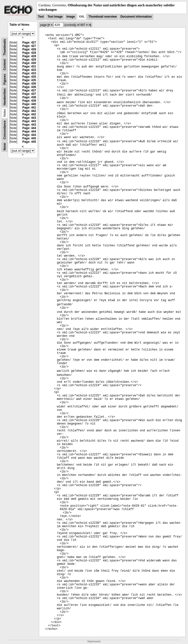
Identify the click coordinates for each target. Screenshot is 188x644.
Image (71, 17)
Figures (5, 79)
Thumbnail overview (102, 17)
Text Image (55, 17)
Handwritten (5, 97)
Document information (136, 17)
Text (41, 17)
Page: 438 (29, 97)
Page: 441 (29, 108)
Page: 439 (29, 101)
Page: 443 (29, 118)
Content (5, 65)
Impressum (94, 641)
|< (49, 25)
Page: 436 (29, 84)
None (5, 147)
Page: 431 (29, 66)
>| (90, 25)
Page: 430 (29, 63)
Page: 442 (29, 111)
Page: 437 (29, 90)
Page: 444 (29, 128)
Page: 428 (29, 49)
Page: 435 (29, 77)
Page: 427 (29, 43)
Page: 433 (29, 70)
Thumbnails (5, 47)
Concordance (5, 130)
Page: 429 (29, 60)
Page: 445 (29, 138)
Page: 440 (29, 104)
